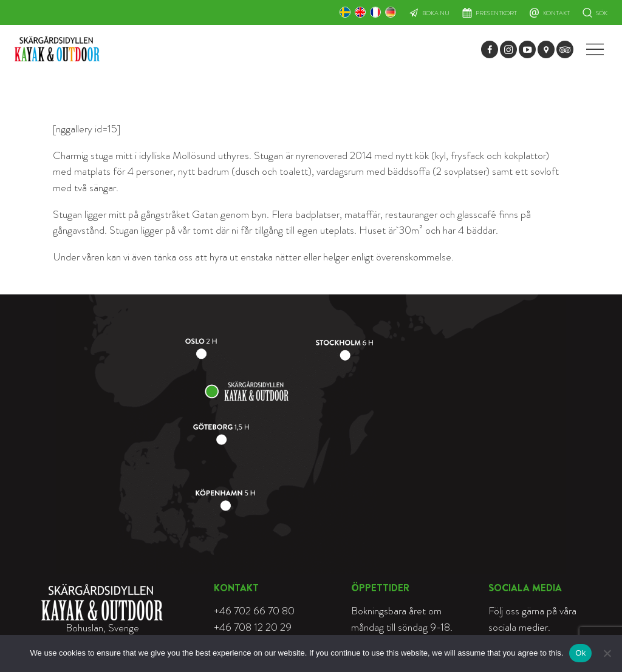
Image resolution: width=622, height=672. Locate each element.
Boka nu (436, 13)
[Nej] (607, 653)
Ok (580, 653)
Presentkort (496, 13)
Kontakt (556, 13)
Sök (602, 13)
